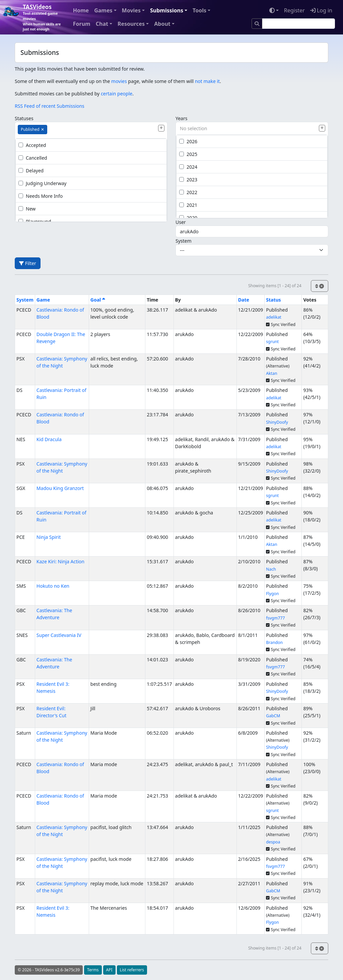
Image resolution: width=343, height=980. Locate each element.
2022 (188, 192)
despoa (273, 842)
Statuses (24, 118)
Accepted (32, 145)
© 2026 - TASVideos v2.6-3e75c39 (49, 970)
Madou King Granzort (60, 488)
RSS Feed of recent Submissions (50, 106)
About (162, 24)
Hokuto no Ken (53, 586)
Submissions (167, 10)
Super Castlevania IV (59, 635)
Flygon (272, 594)
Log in (321, 10)
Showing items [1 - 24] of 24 (275, 286)
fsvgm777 (275, 618)
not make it (207, 81)
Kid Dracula (49, 439)
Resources (131, 24)
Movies (131, 10)
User (181, 222)
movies (119, 81)
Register (294, 10)
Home (81, 10)
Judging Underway (42, 183)
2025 (188, 154)
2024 (188, 167)
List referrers (132, 970)
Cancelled (33, 158)
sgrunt (272, 342)
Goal (98, 300)
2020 (188, 218)
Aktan (271, 373)
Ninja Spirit (49, 537)
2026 (188, 141)
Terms (93, 970)
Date (244, 300)
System (184, 241)
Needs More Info (41, 196)
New (27, 209)
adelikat (273, 317)
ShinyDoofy (277, 422)
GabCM (273, 716)
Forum (82, 24)
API (109, 970)
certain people (117, 94)
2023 (188, 180)
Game (43, 300)
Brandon (274, 642)
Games (103, 10)
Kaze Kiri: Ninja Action (60, 561)
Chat (102, 24)
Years (181, 118)
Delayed (31, 171)
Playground (35, 221)
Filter (28, 263)
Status (273, 300)
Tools (199, 10)
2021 (188, 205)
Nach (271, 569)
